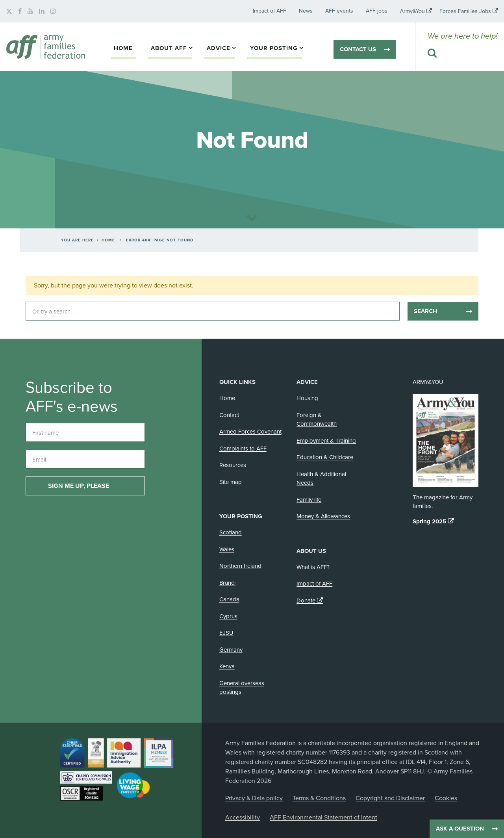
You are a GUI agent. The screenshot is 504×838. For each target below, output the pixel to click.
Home (123, 48)
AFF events (339, 11)
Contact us (358, 49)
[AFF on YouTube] (30, 11)
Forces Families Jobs (465, 11)
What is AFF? (313, 567)
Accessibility (243, 818)
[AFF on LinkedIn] (42, 11)
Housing (307, 398)
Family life (309, 500)
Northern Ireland (240, 566)
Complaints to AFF (243, 449)
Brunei (227, 583)
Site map (231, 482)
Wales (227, 549)
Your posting (274, 48)
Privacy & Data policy (254, 798)
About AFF (169, 48)
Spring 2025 (429, 521)
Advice (219, 48)
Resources (233, 465)
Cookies (446, 798)
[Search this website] (463, 54)
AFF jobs (377, 11)
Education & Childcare (325, 457)
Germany (231, 650)
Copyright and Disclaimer (390, 798)
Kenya (227, 666)
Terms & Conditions (319, 798)
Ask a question (460, 829)
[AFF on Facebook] (20, 11)
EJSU (226, 633)
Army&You (412, 11)
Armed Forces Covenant (250, 432)
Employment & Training (326, 441)
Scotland (231, 532)
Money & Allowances (323, 516)
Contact (229, 415)
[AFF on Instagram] (53, 11)
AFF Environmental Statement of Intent (323, 818)
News (306, 11)
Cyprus (228, 616)
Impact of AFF (270, 11)
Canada (229, 599)
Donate (306, 601)
